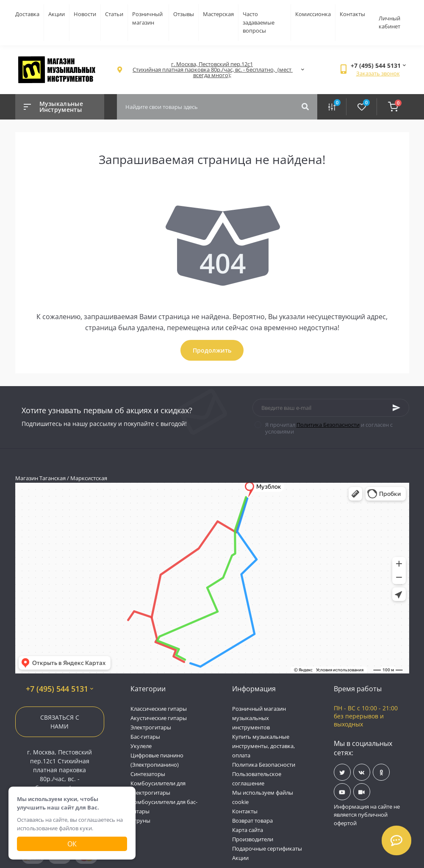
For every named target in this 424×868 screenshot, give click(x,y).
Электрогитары (151, 727)
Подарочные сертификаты (267, 849)
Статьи (114, 14)
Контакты (352, 14)
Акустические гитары (159, 718)
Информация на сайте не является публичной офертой (367, 815)
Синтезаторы (148, 774)
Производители (253, 839)
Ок (72, 844)
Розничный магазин (147, 18)
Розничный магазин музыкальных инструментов (259, 718)
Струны (140, 821)
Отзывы (184, 14)
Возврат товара (252, 821)
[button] (212, 70)
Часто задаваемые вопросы (259, 22)
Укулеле (141, 746)
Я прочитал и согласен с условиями (329, 428)
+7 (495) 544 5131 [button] (60, 689)
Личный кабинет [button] (389, 22)
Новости (85, 14)
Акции (57, 14)
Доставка (27, 14)
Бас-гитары (145, 737)
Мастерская (218, 14)
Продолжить (212, 350)
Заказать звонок (378, 73)
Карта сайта (248, 830)
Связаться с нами (60, 722)
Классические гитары (159, 709)
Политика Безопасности (328, 425)
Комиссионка (313, 14)
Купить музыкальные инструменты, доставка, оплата (263, 746)
